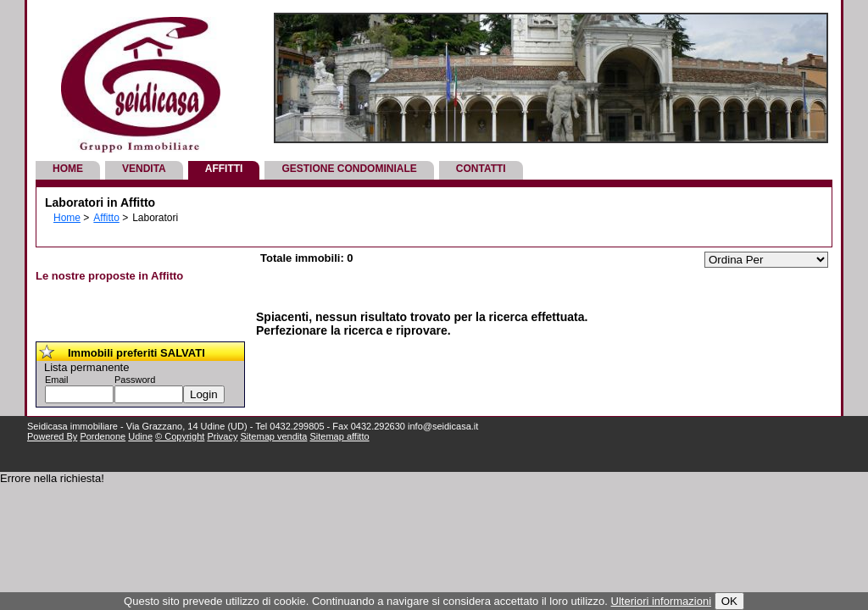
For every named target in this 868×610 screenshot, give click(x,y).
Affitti (224, 169)
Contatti (481, 169)
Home (68, 169)
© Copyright (180, 436)
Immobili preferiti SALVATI (136, 353)
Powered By (52, 436)
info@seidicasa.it (443, 426)
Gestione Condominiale (349, 169)
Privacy (222, 436)
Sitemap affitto (339, 436)
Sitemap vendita (274, 436)
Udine (140, 436)
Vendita (144, 169)
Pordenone (103, 436)
